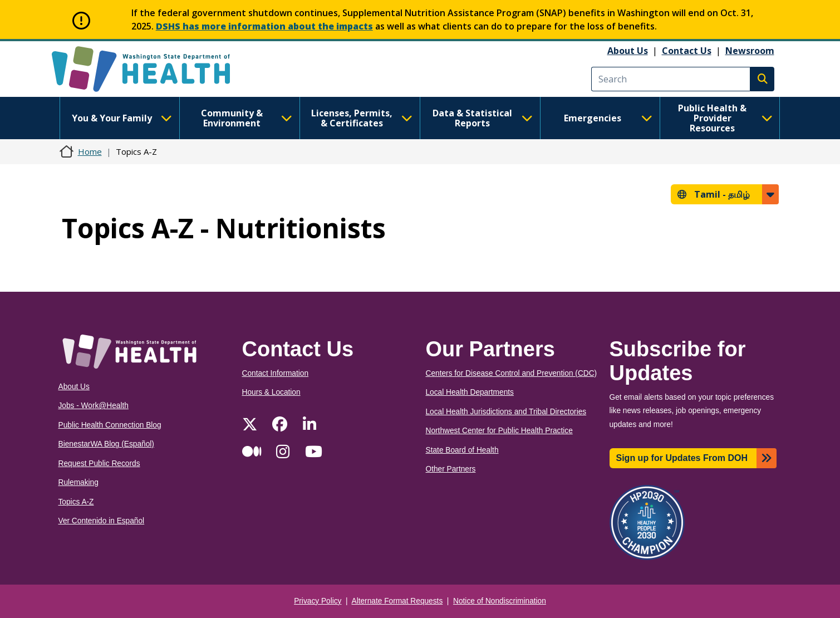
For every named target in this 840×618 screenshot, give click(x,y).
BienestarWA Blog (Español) (106, 444)
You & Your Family (122, 118)
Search (762, 79)
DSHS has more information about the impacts (264, 26)
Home (90, 151)
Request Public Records (99, 463)
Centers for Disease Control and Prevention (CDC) (512, 373)
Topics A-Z (76, 502)
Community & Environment (247, 118)
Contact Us (687, 51)
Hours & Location (271, 392)
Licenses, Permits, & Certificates (362, 118)
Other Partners (451, 469)
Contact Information (276, 373)
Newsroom (750, 51)
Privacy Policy (318, 601)
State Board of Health (462, 450)
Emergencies (608, 118)
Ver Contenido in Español (102, 521)
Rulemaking (78, 482)
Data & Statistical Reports (483, 118)
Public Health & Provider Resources (725, 118)
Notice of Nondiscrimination (500, 601)
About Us (628, 51)
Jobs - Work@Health (94, 406)
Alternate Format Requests (397, 601)
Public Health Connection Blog (110, 425)
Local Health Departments (470, 392)
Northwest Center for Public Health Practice (499, 431)
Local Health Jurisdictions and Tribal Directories (506, 412)
